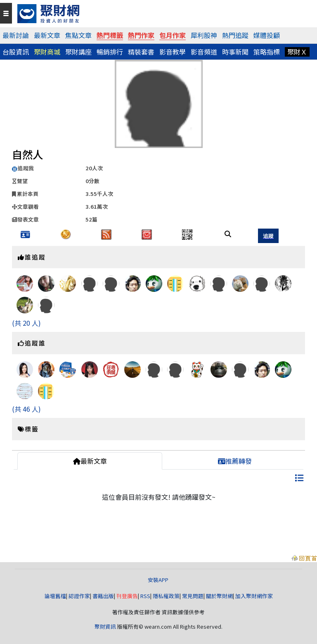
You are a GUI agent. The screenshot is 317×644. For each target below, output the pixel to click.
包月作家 (173, 35)
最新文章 (47, 35)
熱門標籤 (110, 35)
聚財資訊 (105, 626)
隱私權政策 (166, 596)
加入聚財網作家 (254, 596)
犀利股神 (204, 35)
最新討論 (16, 35)
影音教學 (173, 52)
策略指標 (267, 52)
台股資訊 (16, 52)
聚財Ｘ (297, 52)
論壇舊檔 (55, 596)
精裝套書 (141, 52)
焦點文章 (78, 35)
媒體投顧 (267, 35)
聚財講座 (78, 52)
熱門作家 (141, 35)
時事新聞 (235, 52)
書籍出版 (103, 596)
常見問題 (193, 596)
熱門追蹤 (235, 35)
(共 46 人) (26, 409)
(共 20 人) (26, 323)
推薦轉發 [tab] (235, 461)
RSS (145, 596)
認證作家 (79, 596)
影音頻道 (204, 52)
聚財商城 (47, 52)
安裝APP (159, 580)
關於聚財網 (219, 596)
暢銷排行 (110, 52)
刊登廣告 (127, 596)
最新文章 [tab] (90, 461)
